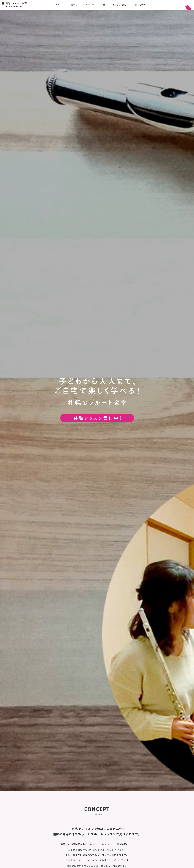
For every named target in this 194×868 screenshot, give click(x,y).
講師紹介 (75, 5)
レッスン (90, 5)
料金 (103, 5)
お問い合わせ (139, 5)
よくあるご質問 (119, 5)
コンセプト (59, 5)
